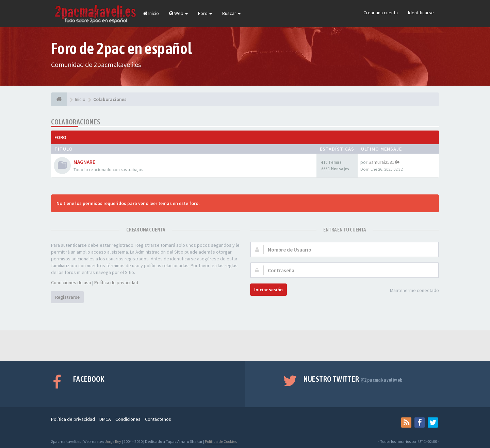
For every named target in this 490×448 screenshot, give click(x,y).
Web (178, 13)
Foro (205, 13)
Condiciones (128, 419)
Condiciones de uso (71, 282)
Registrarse (67, 297)
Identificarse (421, 13)
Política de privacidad (116, 282)
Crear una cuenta (381, 13)
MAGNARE (84, 162)
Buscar (231, 13)
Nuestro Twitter (353, 379)
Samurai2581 (381, 162)
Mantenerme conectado (411, 291)
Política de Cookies (221, 441)
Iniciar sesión (268, 290)
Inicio (151, 13)
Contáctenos (158, 419)
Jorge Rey (113, 441)
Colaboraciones (76, 122)
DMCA (105, 419)
